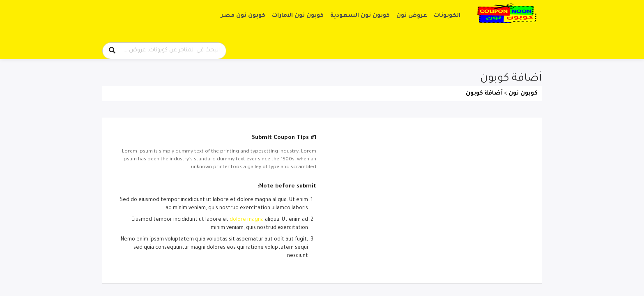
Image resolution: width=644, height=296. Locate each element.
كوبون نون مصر (243, 16)
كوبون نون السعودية (360, 16)
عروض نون (412, 16)
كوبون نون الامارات (298, 16)
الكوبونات (447, 16)
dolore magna (247, 220)
